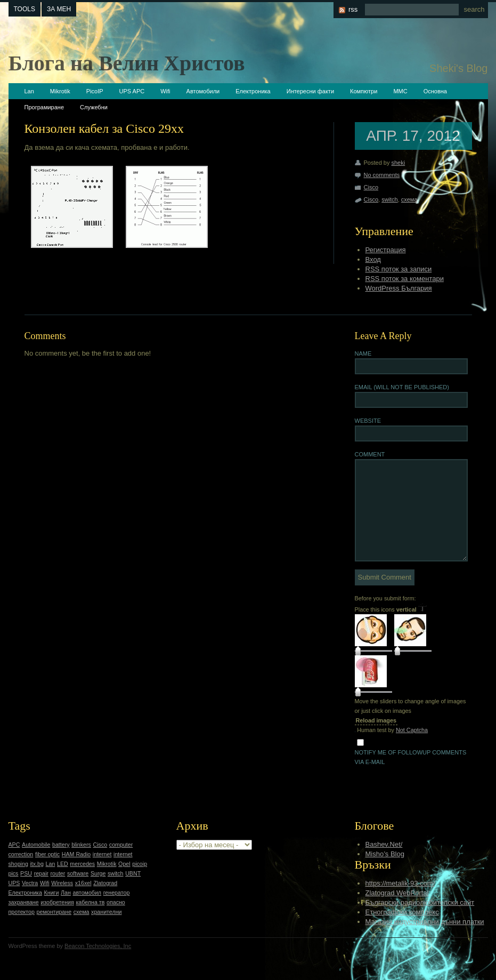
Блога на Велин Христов (127, 63)
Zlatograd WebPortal (397, 893)
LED (63, 864)
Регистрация (386, 250)
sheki (398, 163)
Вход (373, 259)
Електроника (253, 91)
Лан (66, 893)
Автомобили (203, 91)
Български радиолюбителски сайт (420, 902)
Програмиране (44, 107)
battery (61, 845)
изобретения (57, 902)
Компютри (364, 91)
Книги (52, 893)
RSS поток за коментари (405, 279)
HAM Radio (76, 854)
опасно (116, 902)
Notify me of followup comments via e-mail (411, 757)
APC (14, 845)
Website (368, 421)
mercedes (82, 864)
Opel (124, 864)
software (78, 873)
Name (363, 354)
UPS (14, 883)
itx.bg (36, 864)
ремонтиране (54, 912)
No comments (382, 175)
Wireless (62, 883)
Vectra (30, 883)
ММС (400, 91)
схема (409, 199)
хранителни (106, 912)
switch (390, 199)
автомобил (87, 893)
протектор (22, 912)
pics (14, 873)
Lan (29, 91)
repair (41, 873)
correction (21, 854)
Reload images (376, 720)
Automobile (36, 845)
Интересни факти (310, 91)
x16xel (83, 883)
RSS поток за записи (399, 269)
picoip (140, 864)
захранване (24, 902)
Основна (435, 91)
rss (353, 9)
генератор (117, 893)
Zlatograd (105, 883)
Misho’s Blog (385, 854)
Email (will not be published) (402, 387)
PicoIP (95, 91)
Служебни (94, 107)
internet (102, 854)
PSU (26, 873)
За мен (59, 9)
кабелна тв (90, 902)
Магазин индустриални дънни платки (425, 922)
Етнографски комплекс (402, 912)
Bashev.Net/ (384, 844)
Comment (370, 454)
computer (121, 845)
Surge (98, 873)
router (58, 873)
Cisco (371, 187)
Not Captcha (412, 730)
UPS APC (132, 91)
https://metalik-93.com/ (400, 883)
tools (25, 9)
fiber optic (47, 854)
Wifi (165, 91)
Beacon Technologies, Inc (98, 946)
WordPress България (399, 288)
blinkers (81, 845)
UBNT (133, 873)
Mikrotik (60, 91)
